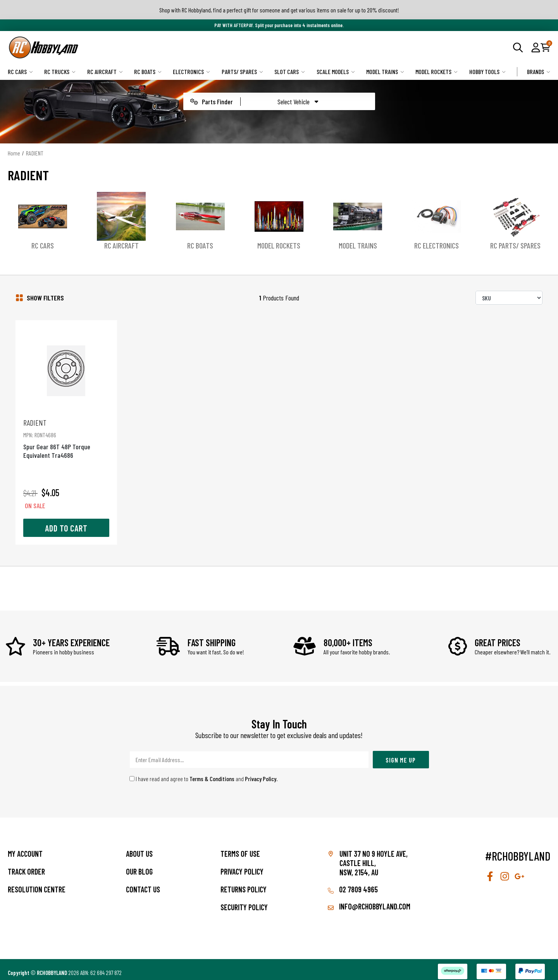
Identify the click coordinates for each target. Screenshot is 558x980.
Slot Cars (290, 72)
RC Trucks (60, 72)
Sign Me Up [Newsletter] (401, 753)
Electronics (191, 72)
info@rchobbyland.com (369, 900)
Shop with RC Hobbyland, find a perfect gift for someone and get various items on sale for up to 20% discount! (279, 10)
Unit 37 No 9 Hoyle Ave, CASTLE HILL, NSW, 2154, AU (374, 857)
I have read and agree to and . (204, 772)
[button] (536, 47)
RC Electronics (437, 245)
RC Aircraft (105, 72)
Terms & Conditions (212, 772)
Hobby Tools (487, 72)
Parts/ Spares (242, 72)
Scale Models (336, 72)
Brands (539, 72)
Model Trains (385, 72)
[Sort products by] (509, 298)
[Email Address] (249, 753)
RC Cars (20, 72)
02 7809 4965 (353, 883)
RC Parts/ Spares (515, 245)
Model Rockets (437, 72)
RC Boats (148, 72)
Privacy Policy (261, 772)
